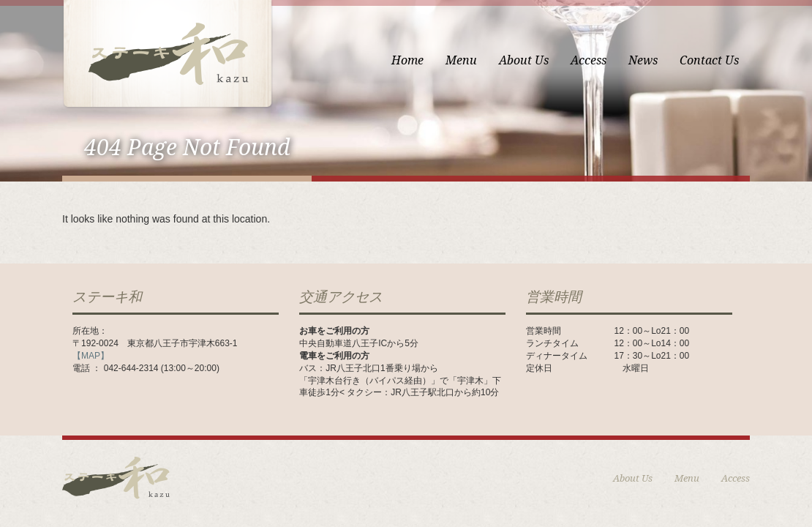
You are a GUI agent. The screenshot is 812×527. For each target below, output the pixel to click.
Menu (461, 60)
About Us (524, 60)
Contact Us (709, 60)
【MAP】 (91, 356)
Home (407, 60)
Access (589, 60)
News (643, 60)
